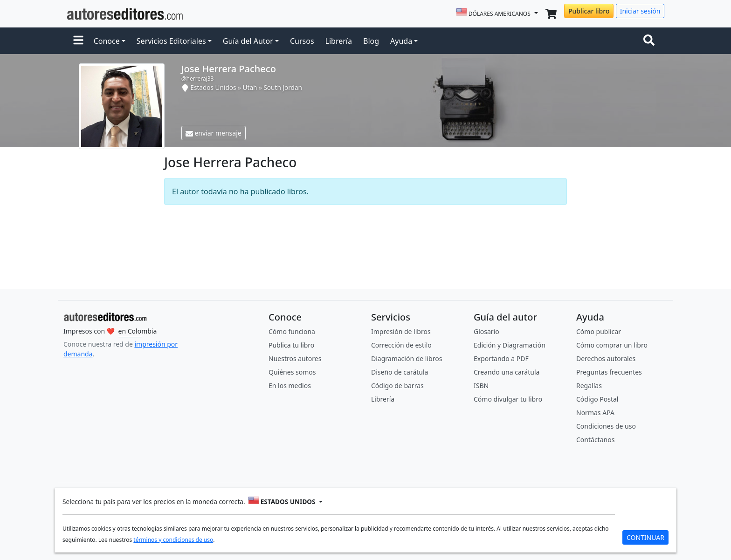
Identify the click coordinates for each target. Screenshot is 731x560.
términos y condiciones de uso (173, 540)
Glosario (486, 331)
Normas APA (595, 413)
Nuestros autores (295, 359)
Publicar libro (589, 11)
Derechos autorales (606, 359)
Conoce (107, 41)
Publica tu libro (291, 345)
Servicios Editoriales (171, 41)
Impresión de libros (401, 331)
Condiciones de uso (606, 426)
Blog (371, 41)
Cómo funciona (292, 331)
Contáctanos (595, 440)
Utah (250, 87)
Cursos (302, 41)
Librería (339, 41)
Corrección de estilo (401, 345)
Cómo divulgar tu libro (508, 399)
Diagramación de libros (407, 359)
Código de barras (397, 386)
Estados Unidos (213, 87)
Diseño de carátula (400, 372)
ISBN (481, 386)
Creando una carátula (507, 372)
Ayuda (401, 41)
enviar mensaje (214, 133)
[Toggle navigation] (651, 41)
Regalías (589, 386)
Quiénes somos (292, 372)
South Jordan (283, 87)
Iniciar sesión (640, 11)
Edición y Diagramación (510, 345)
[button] (78, 41)
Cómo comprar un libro (612, 345)
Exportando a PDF (501, 359)
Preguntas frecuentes (609, 372)
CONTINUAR (645, 537)
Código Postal (597, 399)
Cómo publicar (599, 331)
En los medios (290, 386)
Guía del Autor (248, 41)
